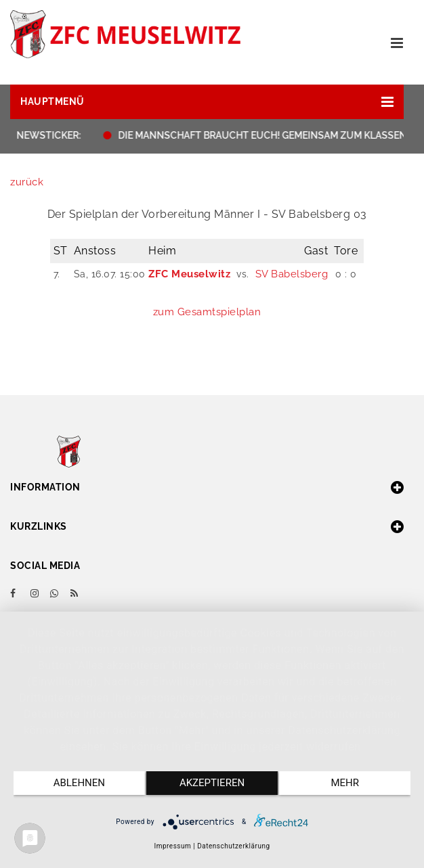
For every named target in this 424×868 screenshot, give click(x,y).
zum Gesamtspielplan (207, 312)
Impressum (172, 846)
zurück (27, 182)
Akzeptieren (212, 783)
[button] (207, 102)
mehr (345, 783)
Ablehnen (79, 783)
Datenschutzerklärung (233, 846)
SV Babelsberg (292, 274)
